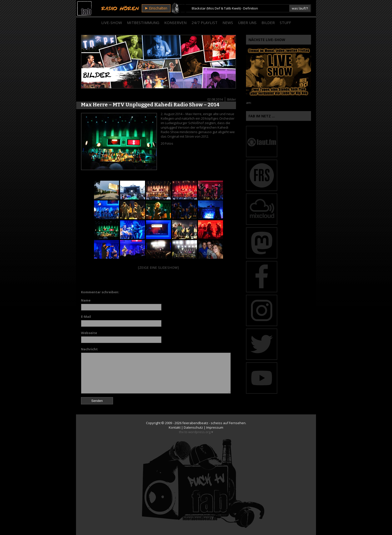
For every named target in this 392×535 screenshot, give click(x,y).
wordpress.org (199, 432)
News (228, 23)
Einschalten (156, 8)
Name (86, 300)
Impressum (215, 427)
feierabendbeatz (195, 423)
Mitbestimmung (143, 23)
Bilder (268, 23)
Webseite (89, 333)
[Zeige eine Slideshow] (158, 267)
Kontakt (175, 427)
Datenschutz (193, 427)
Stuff (285, 23)
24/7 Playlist (204, 23)
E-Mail (86, 317)
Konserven (175, 23)
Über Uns (247, 23)
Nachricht (89, 349)
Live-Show (112, 23)
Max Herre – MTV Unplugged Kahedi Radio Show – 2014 (150, 105)
